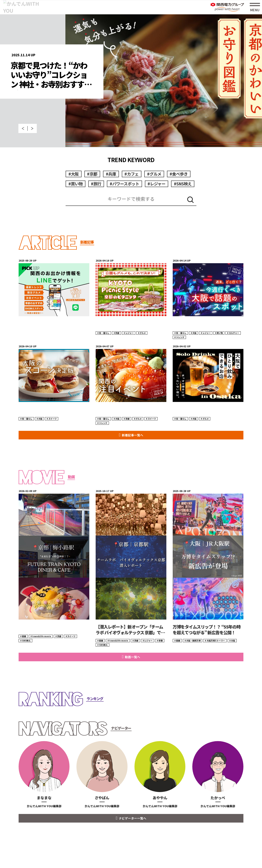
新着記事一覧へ (133, 450)
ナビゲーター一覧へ (133, 833)
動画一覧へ (133, 672)
